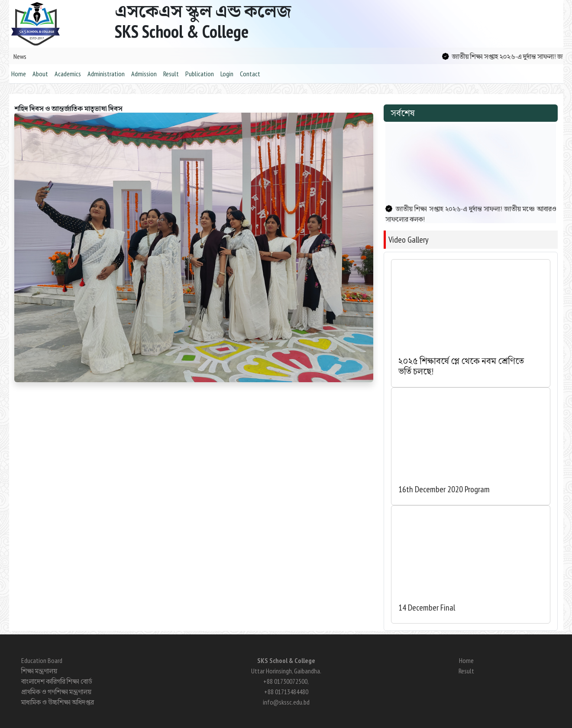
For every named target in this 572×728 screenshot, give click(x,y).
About (40, 74)
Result (171, 74)
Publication (200, 74)
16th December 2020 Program (444, 489)
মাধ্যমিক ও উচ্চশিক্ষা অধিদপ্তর (58, 702)
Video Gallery (409, 240)
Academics (68, 74)
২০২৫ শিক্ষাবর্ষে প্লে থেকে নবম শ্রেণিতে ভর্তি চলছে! (461, 366)
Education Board (42, 660)
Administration (106, 74)
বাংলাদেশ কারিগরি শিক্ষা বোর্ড (57, 681)
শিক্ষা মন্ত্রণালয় (39, 671)
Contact (250, 74)
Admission (144, 74)
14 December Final (427, 608)
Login (227, 74)
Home (19, 74)
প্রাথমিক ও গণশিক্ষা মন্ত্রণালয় (56, 692)
